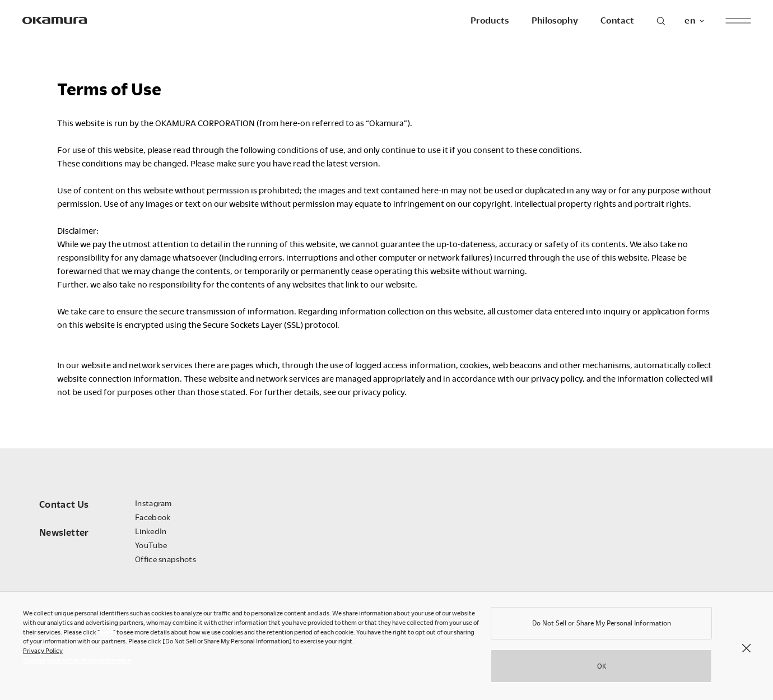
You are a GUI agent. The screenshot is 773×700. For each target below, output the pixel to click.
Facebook (153, 517)
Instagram (153, 503)
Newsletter (64, 532)
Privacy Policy (43, 653)
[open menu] (738, 20)
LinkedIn (151, 531)
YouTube (151, 545)
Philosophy (555, 20)
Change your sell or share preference (77, 663)
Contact (617, 20)
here (106, 635)
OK (602, 669)
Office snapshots (166, 559)
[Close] (746, 650)
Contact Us (64, 504)
